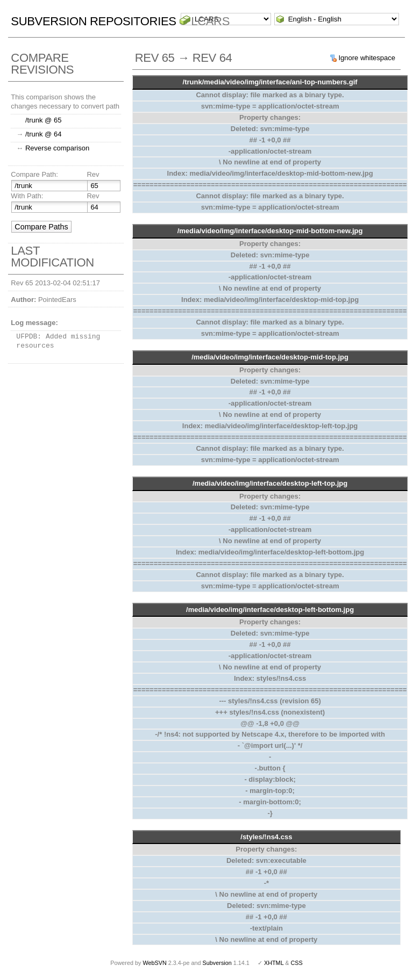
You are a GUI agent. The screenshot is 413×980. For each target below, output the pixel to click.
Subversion (217, 963)
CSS (297, 963)
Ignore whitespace (367, 58)
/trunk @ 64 (43, 134)
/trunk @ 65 (43, 120)
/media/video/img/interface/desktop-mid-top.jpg (270, 357)
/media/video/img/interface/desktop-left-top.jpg (270, 483)
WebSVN (154, 963)
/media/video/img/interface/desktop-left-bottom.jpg (270, 610)
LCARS (210, 21)
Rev (93, 174)
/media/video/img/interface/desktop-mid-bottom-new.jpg (270, 231)
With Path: (27, 196)
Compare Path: (34, 174)
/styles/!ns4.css (266, 837)
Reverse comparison (57, 148)
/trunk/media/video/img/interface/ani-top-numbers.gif (270, 82)
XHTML (274, 963)
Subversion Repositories (93, 21)
